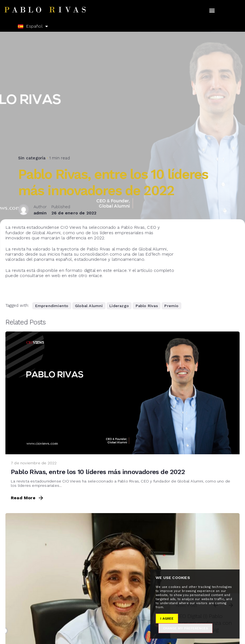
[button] (212, 10)
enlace (120, 270)
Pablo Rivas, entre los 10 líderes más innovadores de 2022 (98, 472)
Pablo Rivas (147, 306)
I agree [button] (167, 619)
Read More (27, 498)
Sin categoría (32, 142)
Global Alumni (89, 306)
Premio (171, 306)
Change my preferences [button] (185, 628)
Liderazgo (119, 306)
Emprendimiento (52, 306)
